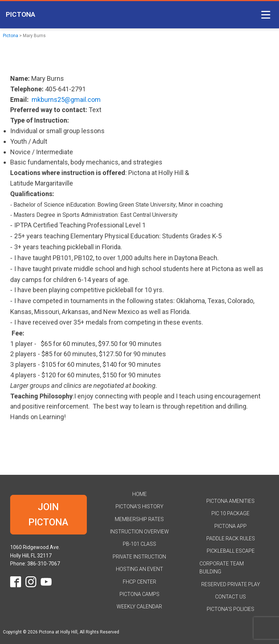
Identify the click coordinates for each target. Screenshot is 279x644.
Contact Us (231, 597)
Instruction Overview (139, 532)
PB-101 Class (139, 544)
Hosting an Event (139, 569)
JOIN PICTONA (48, 514)
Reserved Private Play (231, 584)
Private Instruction (139, 557)
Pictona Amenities (231, 501)
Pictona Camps (139, 594)
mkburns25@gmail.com (66, 100)
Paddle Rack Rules (231, 538)
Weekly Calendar (139, 607)
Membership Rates (139, 519)
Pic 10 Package (231, 513)
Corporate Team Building (222, 568)
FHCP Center (139, 582)
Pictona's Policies (231, 609)
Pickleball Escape (231, 551)
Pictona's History (139, 506)
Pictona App (231, 526)
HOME (139, 494)
